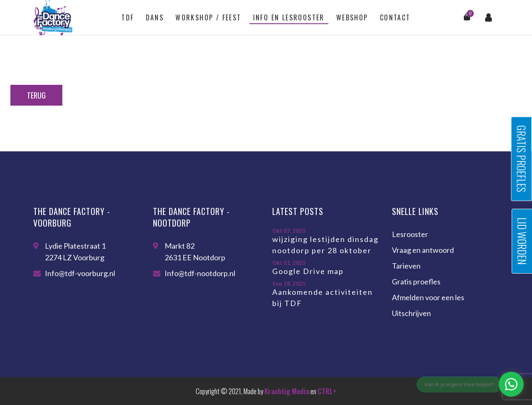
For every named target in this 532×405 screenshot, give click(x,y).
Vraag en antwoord (423, 250)
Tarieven (406, 266)
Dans (155, 17)
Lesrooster (410, 234)
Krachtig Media (287, 391)
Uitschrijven (411, 313)
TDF (128, 17)
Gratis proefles (416, 282)
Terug (36, 95)
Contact (395, 17)
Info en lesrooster (289, 17)
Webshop (352, 17)
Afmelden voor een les (428, 297)
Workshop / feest (208, 17)
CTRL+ (327, 391)
